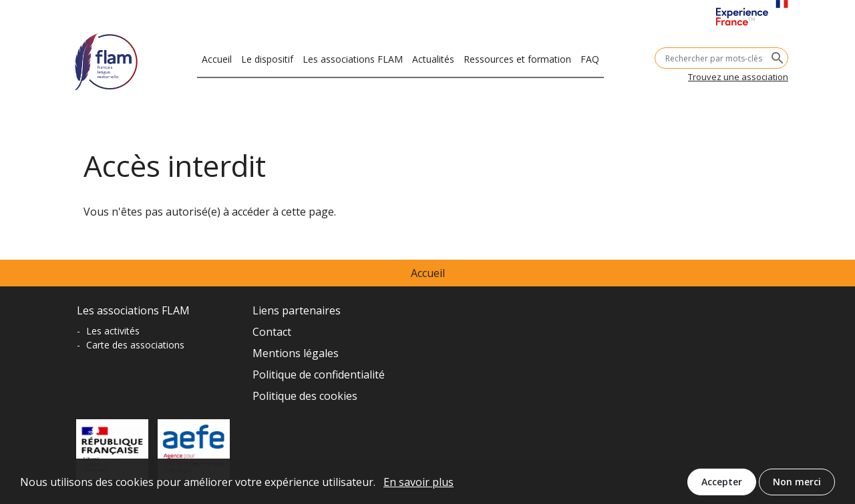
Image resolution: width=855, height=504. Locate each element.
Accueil (217, 58)
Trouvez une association (738, 77)
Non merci (797, 485)
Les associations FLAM (353, 58)
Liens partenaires (297, 310)
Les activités (113, 331)
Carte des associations (135, 345)
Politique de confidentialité (319, 374)
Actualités (433, 58)
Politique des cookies (305, 396)
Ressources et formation (517, 58)
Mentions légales (296, 353)
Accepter (722, 485)
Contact (272, 332)
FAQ (590, 58)
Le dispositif (267, 58)
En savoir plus (418, 485)
